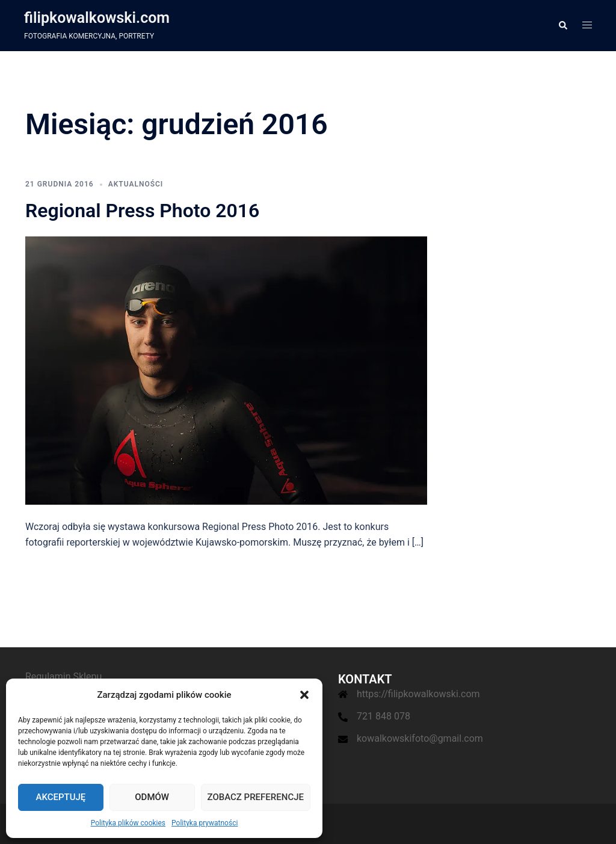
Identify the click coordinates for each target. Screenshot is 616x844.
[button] (304, 695)
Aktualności (136, 184)
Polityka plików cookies (128, 823)
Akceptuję (60, 797)
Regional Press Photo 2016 (142, 211)
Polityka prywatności (205, 823)
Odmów (152, 797)
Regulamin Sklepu (63, 676)
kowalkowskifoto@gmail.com (420, 738)
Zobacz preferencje (256, 797)
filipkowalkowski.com (97, 18)
